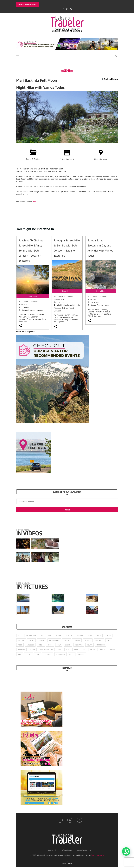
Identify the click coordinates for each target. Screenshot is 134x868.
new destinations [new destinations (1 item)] (47, 650)
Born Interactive (98, 856)
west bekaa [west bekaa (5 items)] (71, 655)
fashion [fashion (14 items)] (78, 640)
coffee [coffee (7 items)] (32, 640)
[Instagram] (71, 9)
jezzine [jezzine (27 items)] (69, 645)
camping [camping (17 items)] (21, 640)
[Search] (116, 56)
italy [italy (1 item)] (60, 645)
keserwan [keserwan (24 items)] (80, 645)
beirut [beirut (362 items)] (92, 636)
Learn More (32, 296)
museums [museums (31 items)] (22, 650)
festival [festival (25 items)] (89, 640)
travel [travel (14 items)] (21, 655)
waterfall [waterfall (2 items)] (58, 655)
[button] (126, 851)
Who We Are (67, 851)
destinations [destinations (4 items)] (55, 640)
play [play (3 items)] (69, 650)
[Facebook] (63, 9)
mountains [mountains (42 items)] (102, 645)
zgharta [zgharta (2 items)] (93, 655)
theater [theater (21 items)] (104, 650)
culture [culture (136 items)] (42, 640)
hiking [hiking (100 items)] (51, 645)
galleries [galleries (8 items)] (30, 645)
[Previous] (41, 4)
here (35, 202)
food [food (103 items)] (20, 645)
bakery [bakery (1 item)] (59, 636)
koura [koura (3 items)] (91, 645)
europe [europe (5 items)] (68, 640)
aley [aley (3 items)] (20, 636)
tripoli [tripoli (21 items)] (39, 655)
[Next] (44, 4)
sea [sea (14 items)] (86, 650)
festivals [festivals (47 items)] (101, 640)
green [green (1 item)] (41, 645)
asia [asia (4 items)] (50, 636)
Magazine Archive (84, 851)
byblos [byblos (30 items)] (110, 636)
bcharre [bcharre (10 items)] (81, 636)
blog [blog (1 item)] (101, 636)
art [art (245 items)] (43, 636)
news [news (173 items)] (60, 650)
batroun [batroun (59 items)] (70, 636)
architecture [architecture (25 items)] (31, 636)
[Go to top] (67, 864)
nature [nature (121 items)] (33, 650)
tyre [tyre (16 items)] (48, 655)
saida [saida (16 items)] (77, 650)
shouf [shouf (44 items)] (94, 650)
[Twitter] (67, 9)
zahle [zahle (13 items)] (83, 655)
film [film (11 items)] (111, 640)
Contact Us (53, 851)
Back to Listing (111, 79)
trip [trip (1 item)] (29, 655)
